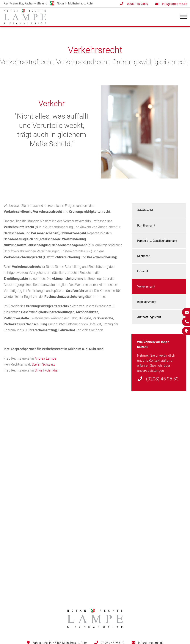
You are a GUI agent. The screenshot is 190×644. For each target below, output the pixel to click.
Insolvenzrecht (147, 302)
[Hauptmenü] (183, 18)
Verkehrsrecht (146, 287)
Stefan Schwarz (43, 364)
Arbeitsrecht (145, 210)
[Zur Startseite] (25, 23)
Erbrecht (143, 271)
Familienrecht (146, 225)
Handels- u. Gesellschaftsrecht (157, 241)
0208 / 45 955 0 (138, 4)
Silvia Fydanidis (46, 370)
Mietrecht (143, 256)
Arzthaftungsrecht (149, 317)
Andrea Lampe (45, 358)
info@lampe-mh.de (175, 4)
